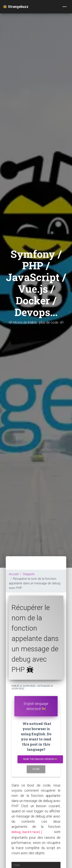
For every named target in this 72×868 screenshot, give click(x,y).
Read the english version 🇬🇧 (40, 759)
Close (36, 769)
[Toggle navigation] (65, 7)
